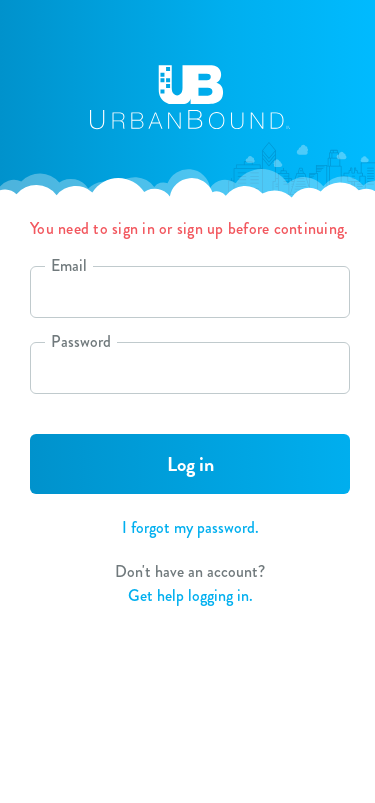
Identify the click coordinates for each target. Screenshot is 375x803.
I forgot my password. (190, 527)
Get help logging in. (190, 595)
